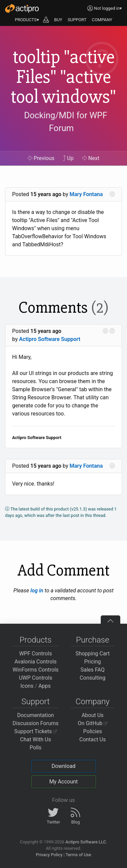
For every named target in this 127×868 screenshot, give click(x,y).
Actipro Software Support (50, 339)
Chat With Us (36, 739)
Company (92, 702)
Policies (93, 731)
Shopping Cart (92, 654)
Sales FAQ (93, 670)
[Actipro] (22, 8)
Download (63, 766)
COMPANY (102, 20)
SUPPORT (77, 20)
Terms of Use (78, 855)
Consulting (93, 678)
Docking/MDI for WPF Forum (66, 122)
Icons (27, 686)
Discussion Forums (36, 723)
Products (36, 640)
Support (36, 702)
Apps (45, 686)
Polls (36, 748)
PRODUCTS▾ (27, 20)
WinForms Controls (36, 670)
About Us (92, 715)
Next (91, 158)
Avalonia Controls (36, 662)
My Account (63, 782)
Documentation (36, 715)
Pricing (93, 662)
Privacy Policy (49, 855)
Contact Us (92, 739)
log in (37, 591)
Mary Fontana (86, 194)
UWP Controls (36, 678)
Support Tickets (36, 731)
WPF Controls (36, 654)
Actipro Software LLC (86, 842)
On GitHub (93, 723)
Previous (41, 158)
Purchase (92, 640)
